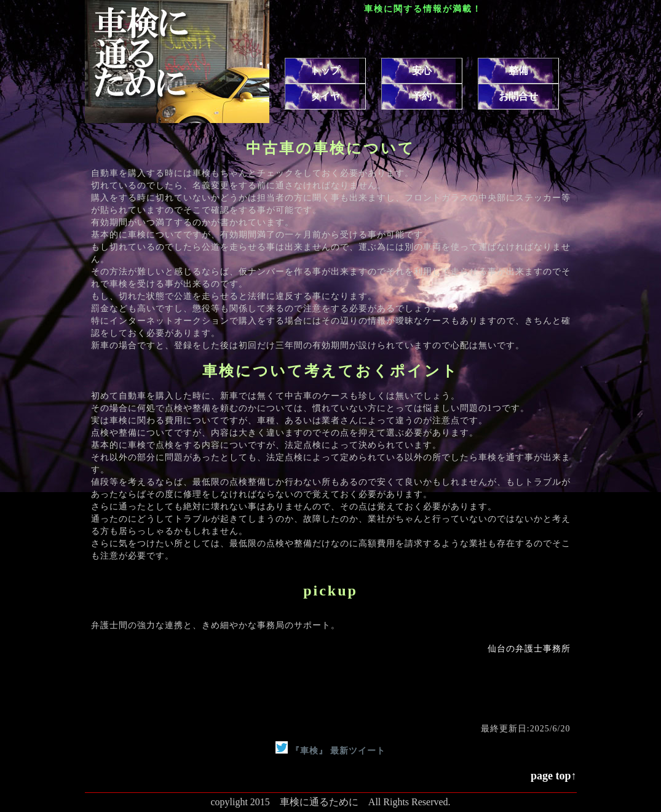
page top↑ (554, 776)
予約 (422, 96)
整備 (518, 70)
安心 (422, 70)
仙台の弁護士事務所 (529, 649)
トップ (325, 70)
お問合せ (518, 96)
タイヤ (325, 96)
